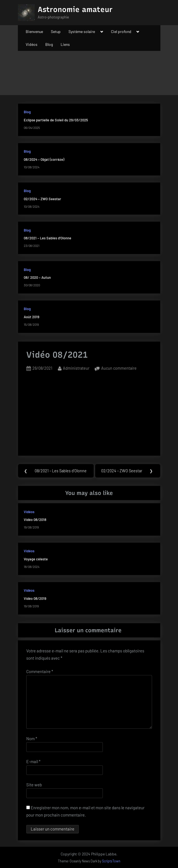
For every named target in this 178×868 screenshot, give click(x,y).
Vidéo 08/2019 (35, 598)
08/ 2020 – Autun (37, 277)
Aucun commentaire (119, 368)
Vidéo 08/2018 (35, 520)
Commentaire (40, 671)
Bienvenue (34, 31)
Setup (56, 31)
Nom (32, 739)
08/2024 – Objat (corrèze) (44, 159)
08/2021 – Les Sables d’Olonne (48, 238)
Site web (34, 785)
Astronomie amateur (75, 10)
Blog (49, 44)
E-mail (33, 761)
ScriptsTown (111, 861)
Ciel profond (121, 31)
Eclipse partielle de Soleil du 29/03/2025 (56, 120)
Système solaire (82, 31)
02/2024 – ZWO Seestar (42, 199)
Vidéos (32, 44)
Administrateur (76, 368)
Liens (65, 44)
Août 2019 (32, 317)
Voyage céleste (36, 559)
